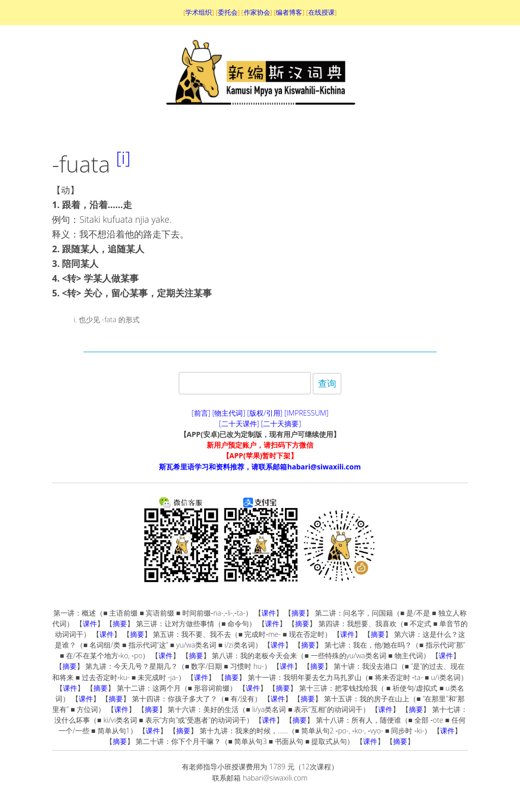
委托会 (228, 12)
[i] (124, 158)
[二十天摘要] (281, 424)
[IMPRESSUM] (306, 413)
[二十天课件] (239, 424)
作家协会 (257, 12)
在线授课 (321, 12)
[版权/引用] (265, 413)
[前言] (201, 413)
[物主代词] (229, 413)
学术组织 (199, 12)
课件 (269, 613)
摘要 (299, 613)
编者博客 (289, 12)
